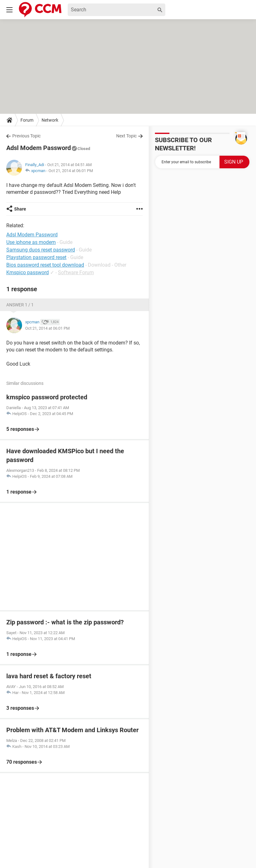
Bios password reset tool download (45, 265)
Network (50, 120)
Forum (27, 120)
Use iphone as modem (31, 242)
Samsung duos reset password (41, 250)
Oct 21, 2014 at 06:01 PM (71, 171)
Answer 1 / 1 (20, 305)
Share (20, 209)
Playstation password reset (36, 257)
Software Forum (76, 272)
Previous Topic (26, 136)
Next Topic (126, 136)
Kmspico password (28, 272)
